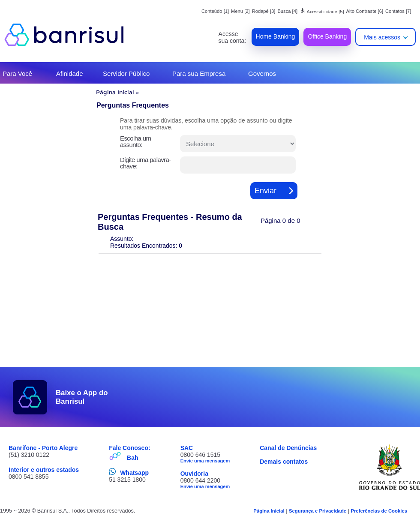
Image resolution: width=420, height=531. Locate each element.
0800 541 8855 (28, 477)
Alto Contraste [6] (365, 11)
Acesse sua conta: (232, 37)
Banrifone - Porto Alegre (43, 448)
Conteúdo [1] (215, 11)
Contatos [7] (398, 11)
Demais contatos (284, 462)
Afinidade (70, 73)
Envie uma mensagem (205, 461)
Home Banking (276, 36)
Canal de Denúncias (288, 448)
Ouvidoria (194, 474)
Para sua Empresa (199, 73)
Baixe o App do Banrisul (82, 397)
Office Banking (327, 36)
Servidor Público (126, 73)
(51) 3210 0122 (29, 455)
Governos (262, 73)
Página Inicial (115, 92)
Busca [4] (287, 11)
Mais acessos (382, 37)
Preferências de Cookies (379, 511)
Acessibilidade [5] (322, 12)
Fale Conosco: (129, 448)
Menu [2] (240, 11)
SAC (187, 448)
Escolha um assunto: (135, 141)
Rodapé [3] (264, 11)
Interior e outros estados (44, 470)
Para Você (17, 73)
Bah (132, 458)
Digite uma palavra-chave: (145, 163)
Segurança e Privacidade (318, 511)
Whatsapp (134, 473)
